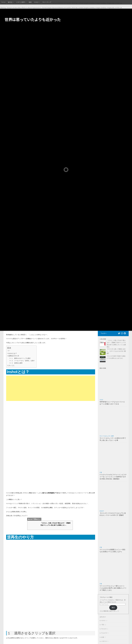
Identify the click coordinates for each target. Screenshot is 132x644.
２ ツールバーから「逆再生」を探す (23, 360)
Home (3, 2)
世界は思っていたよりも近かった (33, 19)
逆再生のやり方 (14, 356)
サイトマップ (47, 2)
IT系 (101, 472)
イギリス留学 (20, 2)
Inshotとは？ (13, 353)
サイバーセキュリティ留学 (107, 436)
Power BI (104, 633)
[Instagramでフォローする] (122, 333)
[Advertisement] (51, 388)
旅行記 (10, 2)
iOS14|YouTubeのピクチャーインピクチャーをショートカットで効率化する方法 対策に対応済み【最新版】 (113, 477)
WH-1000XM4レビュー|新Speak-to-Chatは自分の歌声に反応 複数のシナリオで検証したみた (113, 588)
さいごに (12, 365)
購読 (113, 608)
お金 (103, 637)
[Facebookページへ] (125, 333)
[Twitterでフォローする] (119, 333)
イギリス (104, 641)
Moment (104, 629)
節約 (30, 2)
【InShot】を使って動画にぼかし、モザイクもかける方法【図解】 (116, 351)
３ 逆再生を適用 (17, 362)
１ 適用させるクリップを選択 (21, 358)
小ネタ (36, 2)
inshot (102, 511)
